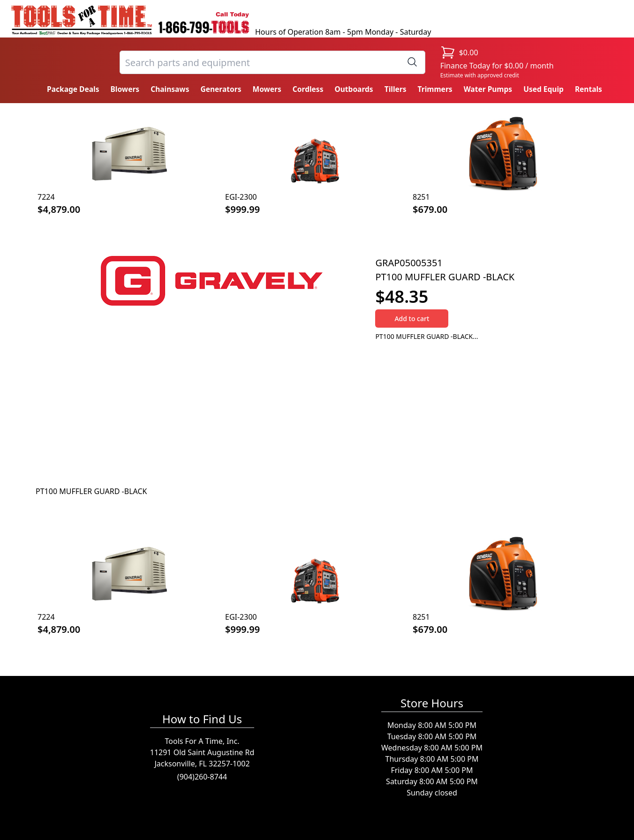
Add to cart (412, 319)
